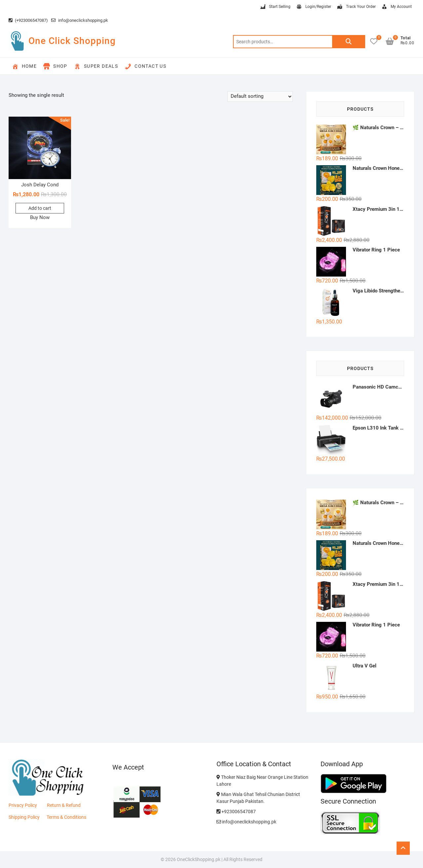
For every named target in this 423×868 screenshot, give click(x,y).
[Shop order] (260, 96)
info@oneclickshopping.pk (80, 20)
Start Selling (275, 7)
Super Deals (96, 66)
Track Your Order (356, 7)
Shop (55, 66)
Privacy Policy (23, 805)
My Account (396, 7)
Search (349, 42)
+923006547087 (236, 811)
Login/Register (313, 7)
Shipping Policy (24, 817)
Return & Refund (64, 805)
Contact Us (145, 66)
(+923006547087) (28, 20)
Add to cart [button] (40, 208)
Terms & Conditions (66, 817)
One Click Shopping (72, 41)
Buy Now (40, 217)
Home (24, 66)
